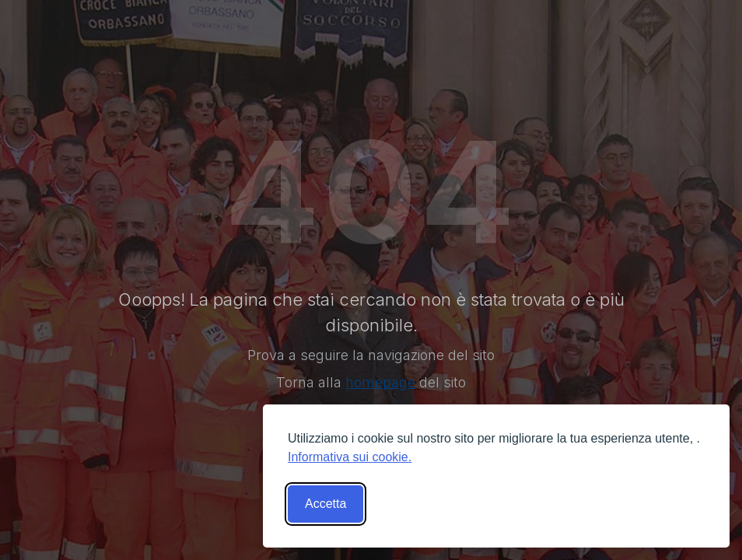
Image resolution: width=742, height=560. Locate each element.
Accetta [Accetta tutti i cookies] (325, 504)
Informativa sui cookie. (350, 457)
